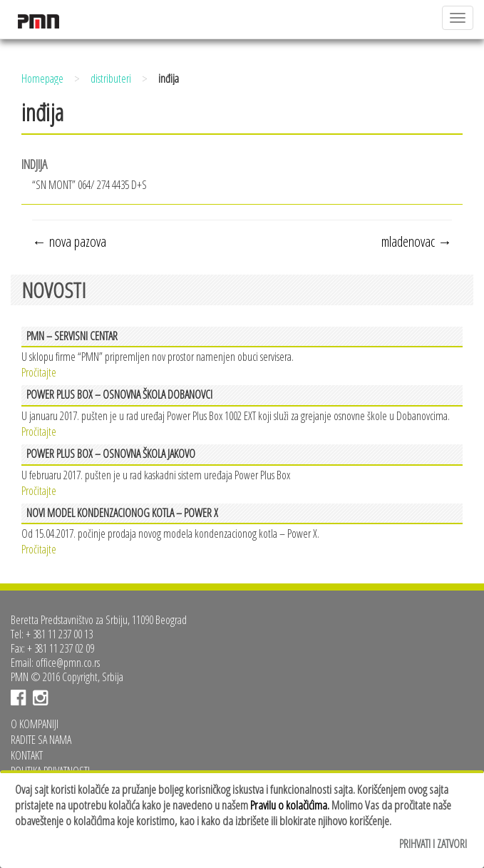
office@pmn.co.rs (68, 663)
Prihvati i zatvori (433, 844)
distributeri (111, 78)
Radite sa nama (41, 740)
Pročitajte (39, 371)
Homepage (42, 78)
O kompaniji (35, 724)
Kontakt (27, 755)
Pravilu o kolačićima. (290, 805)
